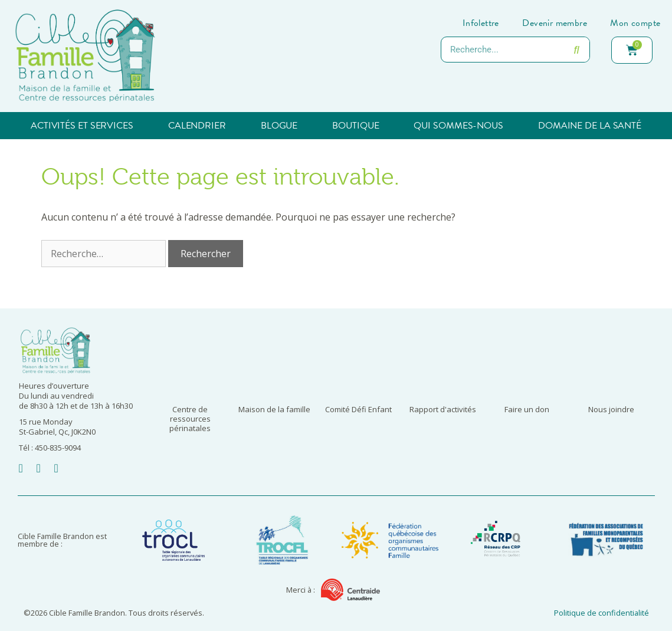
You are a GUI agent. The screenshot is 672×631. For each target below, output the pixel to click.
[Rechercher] (576, 50)
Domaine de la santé (590, 126)
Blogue (279, 126)
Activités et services (82, 126)
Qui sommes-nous (458, 126)
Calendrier (197, 126)
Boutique (355, 126)
